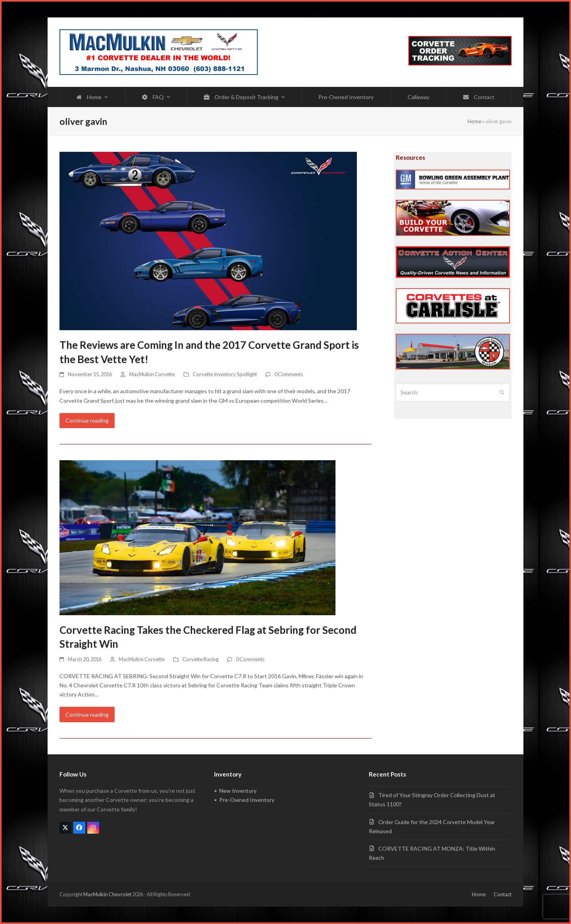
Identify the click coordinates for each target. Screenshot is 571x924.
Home (474, 121)
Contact (503, 894)
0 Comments (289, 374)
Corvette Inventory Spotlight (225, 374)
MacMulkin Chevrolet (107, 894)
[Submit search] (502, 393)
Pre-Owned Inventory (247, 800)
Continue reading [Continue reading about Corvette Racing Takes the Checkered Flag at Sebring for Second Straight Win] (87, 715)
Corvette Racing (200, 659)
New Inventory (238, 791)
